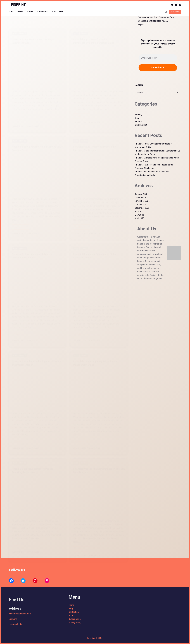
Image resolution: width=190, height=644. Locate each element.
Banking (30, 12)
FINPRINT (18, 5)
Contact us (74, 612)
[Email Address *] (158, 58)
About (62, 12)
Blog (54, 12)
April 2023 (139, 218)
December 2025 (142, 197)
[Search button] (178, 93)
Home (11, 12)
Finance (20, 12)
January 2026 (141, 194)
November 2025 (142, 201)
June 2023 (140, 211)
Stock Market (43, 12)
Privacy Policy (75, 622)
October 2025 (141, 204)
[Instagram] (180, 5)
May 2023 (139, 215)
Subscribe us (75, 619)
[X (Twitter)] (176, 5)
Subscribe (175, 12)
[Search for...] (155, 93)
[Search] (166, 12)
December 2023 (142, 208)
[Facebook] (172, 5)
